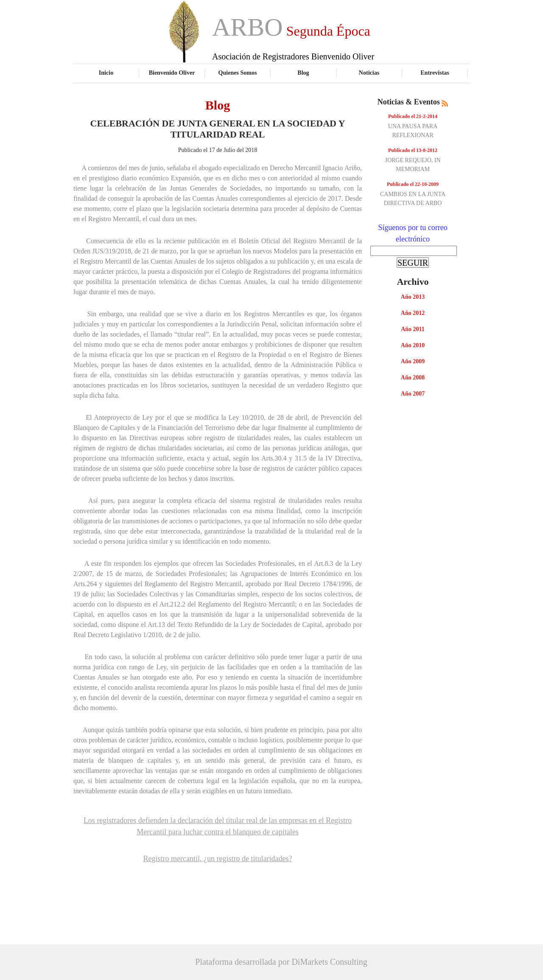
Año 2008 (413, 378)
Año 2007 (413, 394)
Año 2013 (413, 297)
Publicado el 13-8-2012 (413, 150)
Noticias (369, 73)
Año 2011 (413, 329)
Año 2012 (413, 313)
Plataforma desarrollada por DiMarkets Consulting (281, 962)
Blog (303, 73)
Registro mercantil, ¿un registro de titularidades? (218, 859)
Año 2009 (413, 361)
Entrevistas (435, 73)
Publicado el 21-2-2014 (413, 116)
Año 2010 (413, 345)
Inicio (106, 73)
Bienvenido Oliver (172, 73)
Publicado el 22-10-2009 (413, 184)
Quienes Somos (238, 73)
